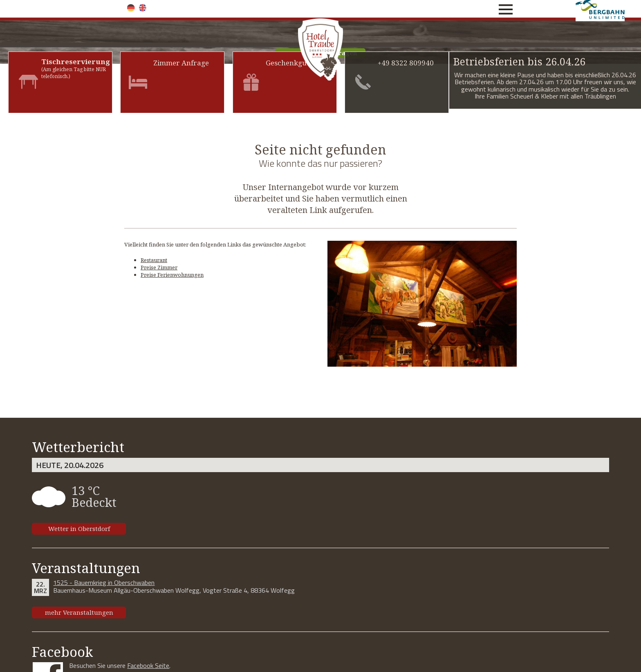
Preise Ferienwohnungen (172, 275)
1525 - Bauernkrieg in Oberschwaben (104, 582)
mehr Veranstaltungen (79, 612)
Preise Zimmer (159, 267)
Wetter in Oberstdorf (79, 529)
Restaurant (154, 260)
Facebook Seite (148, 665)
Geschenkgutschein (298, 63)
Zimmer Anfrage (181, 63)
